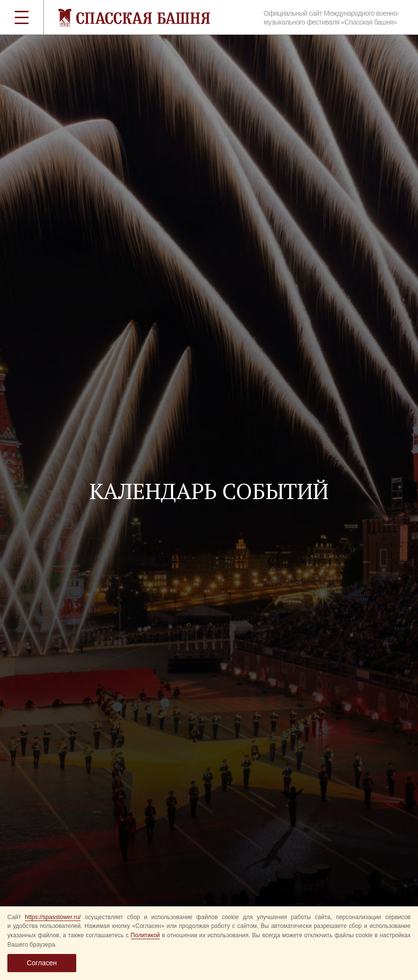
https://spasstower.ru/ (53, 917)
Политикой (146, 935)
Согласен (42, 963)
